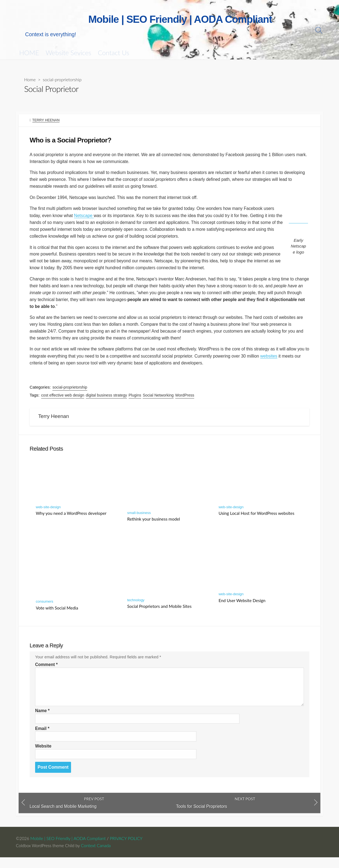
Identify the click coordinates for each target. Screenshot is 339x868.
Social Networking (159, 402)
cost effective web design (63, 402)
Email (42, 738)
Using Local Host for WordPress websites (256, 521)
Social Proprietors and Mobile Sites (159, 614)
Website (43, 756)
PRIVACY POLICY (127, 849)
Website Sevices (68, 53)
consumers (45, 610)
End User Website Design (242, 608)
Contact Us (114, 53)
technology (136, 608)
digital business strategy (107, 402)
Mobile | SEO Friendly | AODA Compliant (68, 849)
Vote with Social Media (57, 616)
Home (30, 80)
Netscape (85, 218)
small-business (139, 521)
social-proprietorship (62, 80)
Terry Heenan (46, 121)
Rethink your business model (154, 527)
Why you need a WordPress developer (71, 521)
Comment (47, 674)
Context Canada (98, 856)
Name (43, 720)
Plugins (135, 402)
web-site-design (48, 515)
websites (288, 362)
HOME (29, 53)
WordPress (185, 402)
